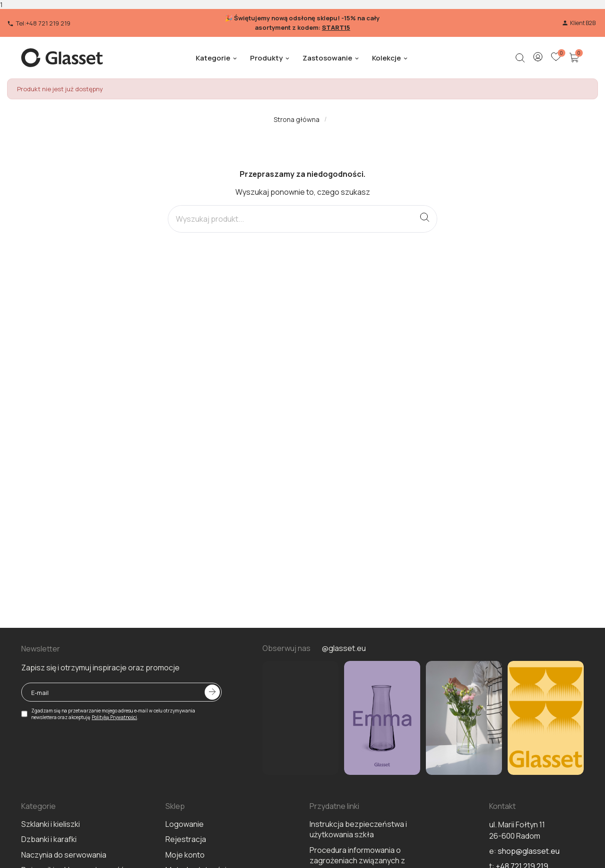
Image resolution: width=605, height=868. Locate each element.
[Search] (290, 219)
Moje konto (185, 855)
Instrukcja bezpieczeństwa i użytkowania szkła (358, 829)
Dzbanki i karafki (49, 839)
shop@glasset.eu (529, 851)
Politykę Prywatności (114, 717)
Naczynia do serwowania (64, 855)
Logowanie (185, 824)
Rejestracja (186, 839)
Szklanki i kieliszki (51, 824)
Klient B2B (579, 23)
